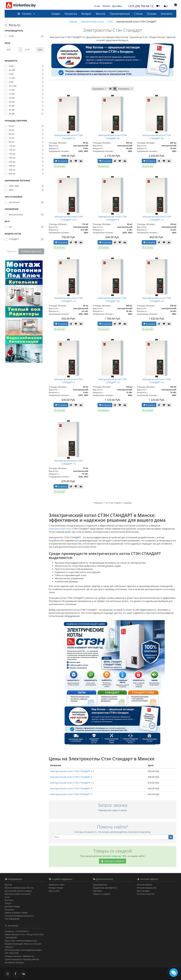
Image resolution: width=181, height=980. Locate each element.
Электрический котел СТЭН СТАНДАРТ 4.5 (68, 300)
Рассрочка (71, 14)
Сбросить (12, 251)
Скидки (56, 14)
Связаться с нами (57, 885)
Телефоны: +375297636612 (17, 931)
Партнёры (97, 891)
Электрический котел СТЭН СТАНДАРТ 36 (157, 137)
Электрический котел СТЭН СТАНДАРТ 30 (113, 300)
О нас (97, 6)
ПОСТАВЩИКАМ (12, 919)
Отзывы (152, 14)
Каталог (25, 14)
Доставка (117, 6)
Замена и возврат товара (16, 913)
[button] (174, 6)
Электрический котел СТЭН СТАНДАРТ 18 (157, 381)
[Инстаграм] (8, 973)
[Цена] (11, 50)
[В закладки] (76, 161)
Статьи (138, 14)
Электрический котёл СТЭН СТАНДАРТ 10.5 (68, 218)
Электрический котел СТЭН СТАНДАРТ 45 (113, 137)
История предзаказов (147, 888)
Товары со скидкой (102, 894)
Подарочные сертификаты (105, 888)
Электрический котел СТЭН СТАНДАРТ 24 (157, 300)
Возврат (86, 14)
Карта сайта (54, 891)
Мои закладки (143, 891)
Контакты (167, 14)
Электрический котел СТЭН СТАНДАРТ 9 (68, 137)
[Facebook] (16, 973)
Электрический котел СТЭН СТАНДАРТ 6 (113, 218)
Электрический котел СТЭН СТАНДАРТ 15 (113, 381)
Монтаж (101, 14)
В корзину (61, 161)
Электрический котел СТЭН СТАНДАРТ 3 (68, 381)
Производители (100, 885)
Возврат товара (56, 888)
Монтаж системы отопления (18, 894)
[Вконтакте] (24, 973)
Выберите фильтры (31, 251)
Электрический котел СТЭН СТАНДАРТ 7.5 (68, 462)
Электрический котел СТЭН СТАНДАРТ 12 (157, 218)
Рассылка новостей (146, 894)
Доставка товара (12, 906)
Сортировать (100, 89)
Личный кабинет (145, 885)
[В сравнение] (81, 161)
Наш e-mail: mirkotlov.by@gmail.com (21, 941)
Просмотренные (120, 14)
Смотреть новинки (112, 861)
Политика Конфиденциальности (19, 916)
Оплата (106, 6)
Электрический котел (60, 529)
